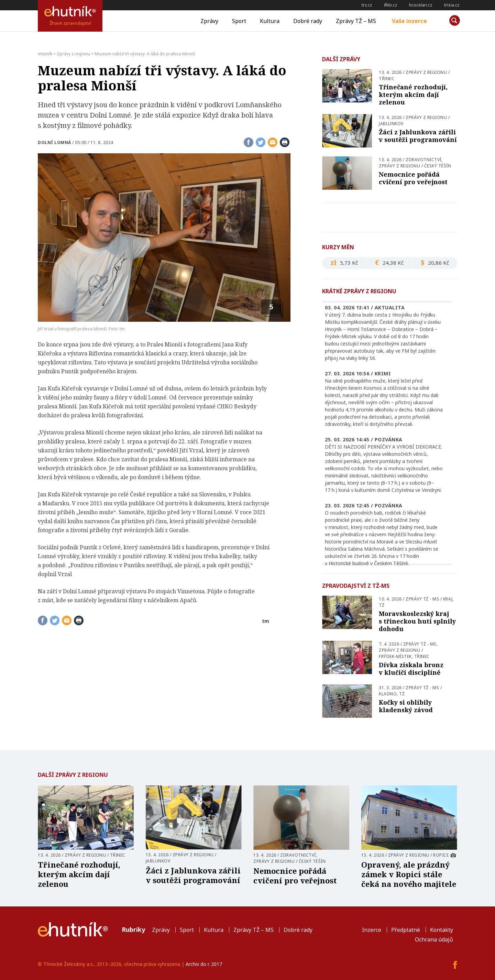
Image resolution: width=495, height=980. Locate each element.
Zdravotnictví (423, 160)
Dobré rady (308, 21)
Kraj (448, 599)
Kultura (270, 21)
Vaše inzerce (409, 21)
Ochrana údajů (434, 939)
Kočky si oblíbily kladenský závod (406, 706)
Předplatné (406, 930)
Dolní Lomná (54, 142)
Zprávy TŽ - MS (422, 599)
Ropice (441, 855)
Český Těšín (438, 166)
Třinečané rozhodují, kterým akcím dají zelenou (413, 95)
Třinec (387, 79)
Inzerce (372, 930)
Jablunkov (391, 124)
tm (266, 621)
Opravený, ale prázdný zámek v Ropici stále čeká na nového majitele (409, 874)
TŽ (382, 605)
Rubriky (133, 929)
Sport (239, 21)
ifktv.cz (390, 5)
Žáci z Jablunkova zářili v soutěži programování (418, 136)
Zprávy (209, 21)
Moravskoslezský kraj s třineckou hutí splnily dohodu (417, 621)
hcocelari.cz (421, 5)
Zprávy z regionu (426, 72)
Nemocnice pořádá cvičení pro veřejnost (413, 178)
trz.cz (367, 5)
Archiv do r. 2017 (204, 964)
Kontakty (442, 930)
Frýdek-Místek (395, 656)
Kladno (388, 694)
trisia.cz (452, 5)
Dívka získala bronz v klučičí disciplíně (411, 669)
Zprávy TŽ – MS (356, 21)
